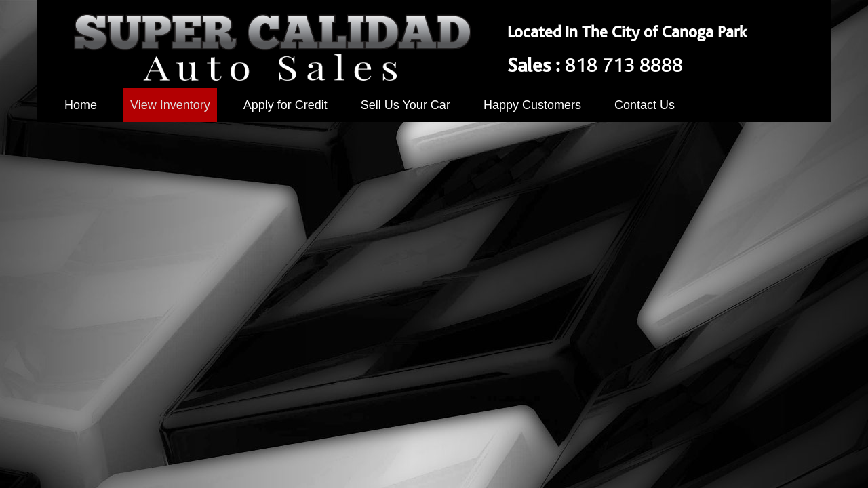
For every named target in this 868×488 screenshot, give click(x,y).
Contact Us (645, 105)
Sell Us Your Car (406, 105)
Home (81, 105)
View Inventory (170, 105)
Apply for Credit (285, 105)
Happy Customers (532, 105)
